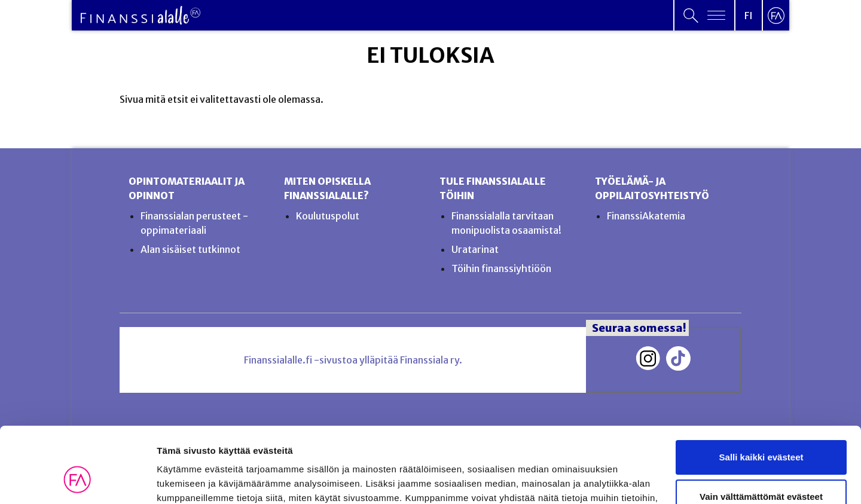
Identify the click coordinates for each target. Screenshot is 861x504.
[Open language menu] (749, 15)
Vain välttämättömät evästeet (761, 431)
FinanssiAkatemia (646, 216)
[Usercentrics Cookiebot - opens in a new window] (77, 481)
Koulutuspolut (328, 216)
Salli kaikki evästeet (761, 392)
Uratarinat (475, 249)
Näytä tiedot (183, 480)
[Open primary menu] (704, 15)
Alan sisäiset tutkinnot (190, 249)
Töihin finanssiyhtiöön (501, 268)
